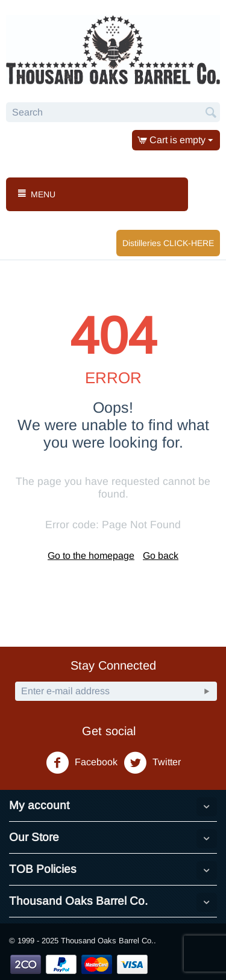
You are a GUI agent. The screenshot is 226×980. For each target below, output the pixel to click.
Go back (161, 556)
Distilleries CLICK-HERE (168, 243)
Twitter (152, 763)
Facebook (82, 763)
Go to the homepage (91, 556)
